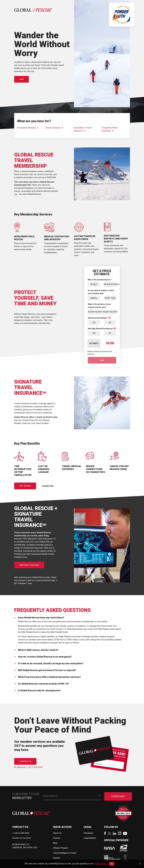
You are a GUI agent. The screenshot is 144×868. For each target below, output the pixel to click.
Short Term (110, 298)
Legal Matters (90, 838)
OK (112, 864)
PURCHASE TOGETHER (29, 565)
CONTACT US (25, 761)
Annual (94, 298)
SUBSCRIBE (118, 796)
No (110, 323)
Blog (55, 843)
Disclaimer (88, 833)
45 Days (91, 312)
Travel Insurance (54, 128)
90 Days (98, 312)
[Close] (140, 864)
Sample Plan (48, 486)
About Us (57, 833)
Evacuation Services (28, 128)
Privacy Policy (100, 864)
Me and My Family (110, 284)
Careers (57, 838)
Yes (94, 323)
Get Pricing (25, 486)
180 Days (106, 312)
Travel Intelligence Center (65, 853)
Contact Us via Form (22, 838)
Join (21, 79)
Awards (56, 858)
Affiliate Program (61, 848)
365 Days (113, 312)
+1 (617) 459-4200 (34, 767)
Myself (94, 284)
